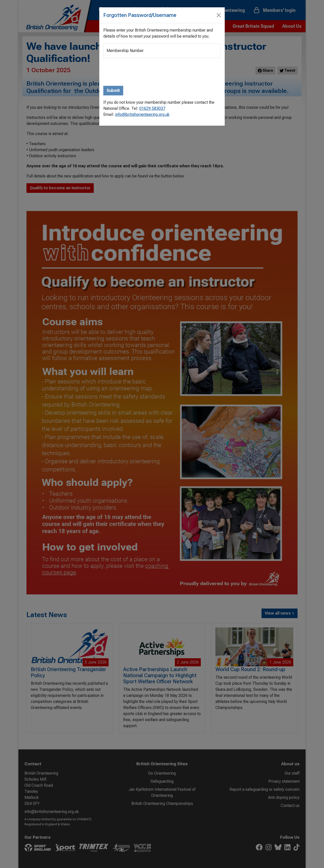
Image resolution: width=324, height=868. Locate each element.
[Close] (219, 15)
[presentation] (142, 72)
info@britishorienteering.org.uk (142, 114)
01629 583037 (152, 108)
